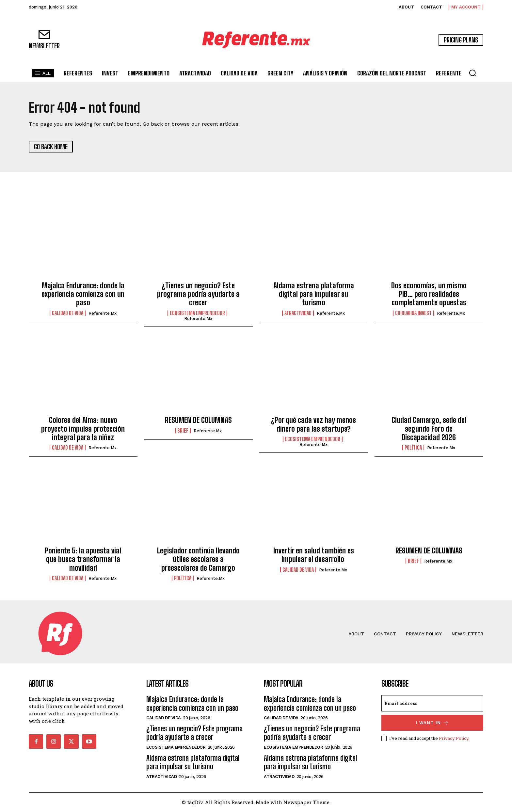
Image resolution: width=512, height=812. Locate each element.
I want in (432, 723)
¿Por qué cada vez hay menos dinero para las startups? (313, 425)
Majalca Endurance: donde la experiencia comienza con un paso (83, 295)
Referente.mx (103, 314)
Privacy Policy (454, 739)
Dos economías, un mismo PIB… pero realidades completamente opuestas (429, 295)
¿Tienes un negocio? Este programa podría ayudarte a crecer (198, 295)
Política (413, 448)
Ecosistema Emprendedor (197, 313)
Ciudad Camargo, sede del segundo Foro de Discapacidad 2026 (429, 429)
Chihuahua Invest (413, 313)
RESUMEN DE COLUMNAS (198, 421)
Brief (183, 431)
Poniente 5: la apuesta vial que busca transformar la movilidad (83, 560)
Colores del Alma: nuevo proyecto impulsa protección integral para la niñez (83, 429)
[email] (432, 704)
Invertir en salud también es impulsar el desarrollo (314, 555)
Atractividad (298, 313)
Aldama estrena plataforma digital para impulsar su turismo (314, 295)
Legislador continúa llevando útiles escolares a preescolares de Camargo (198, 560)
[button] (472, 73)
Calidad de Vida (68, 313)
